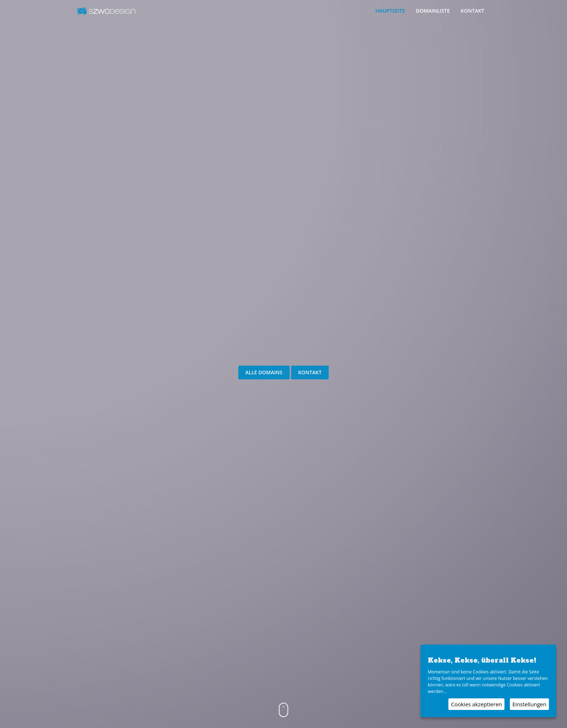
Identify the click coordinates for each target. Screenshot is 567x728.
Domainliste (433, 11)
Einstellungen (529, 704)
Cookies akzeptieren (476, 704)
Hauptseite (390, 11)
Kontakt (472, 11)
